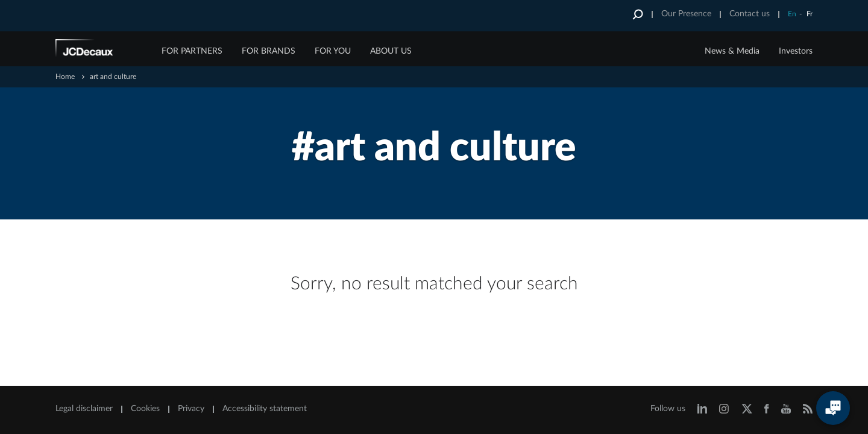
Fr (810, 14)
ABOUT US (391, 51)
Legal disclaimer (84, 409)
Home (65, 77)
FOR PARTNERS (192, 51)
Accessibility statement (265, 409)
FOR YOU (333, 51)
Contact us (750, 14)
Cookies (145, 409)
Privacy (191, 409)
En (792, 14)
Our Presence (686, 14)
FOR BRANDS (269, 51)
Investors (796, 51)
